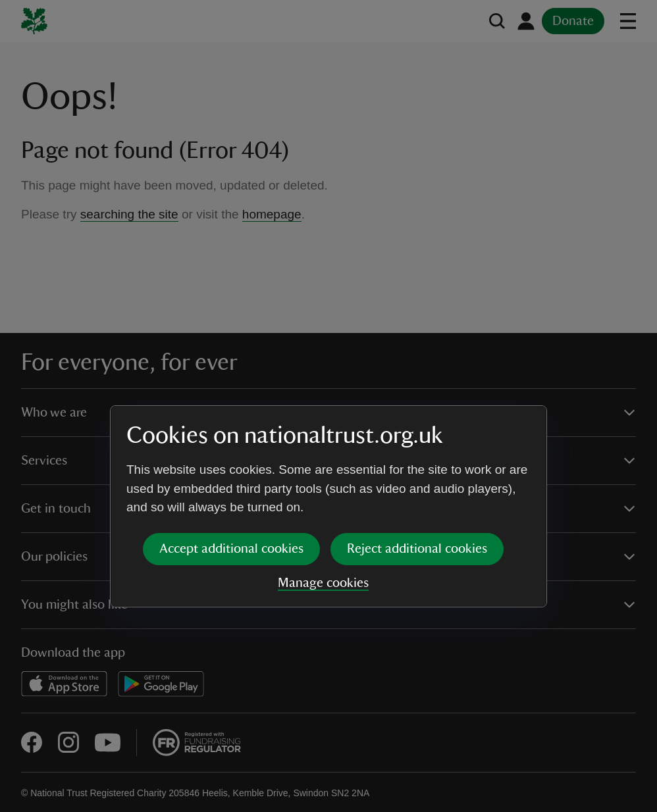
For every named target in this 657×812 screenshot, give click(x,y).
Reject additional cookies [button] (417, 448)
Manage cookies (323, 482)
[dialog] (328, 406)
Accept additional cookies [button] (231, 448)
